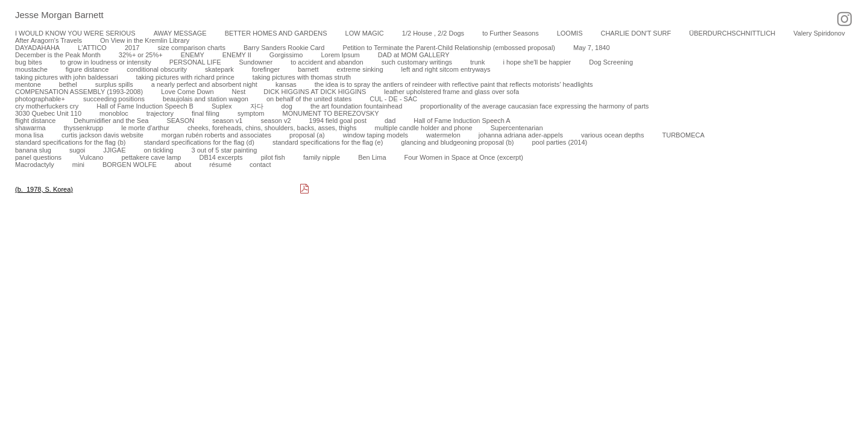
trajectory (160, 113)
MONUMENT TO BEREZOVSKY (331, 113)
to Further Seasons (511, 33)
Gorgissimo (286, 55)
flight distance (35, 121)
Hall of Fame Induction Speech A (462, 121)
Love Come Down (187, 92)
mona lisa (29, 135)
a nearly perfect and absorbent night (204, 84)
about (183, 165)
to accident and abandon (327, 62)
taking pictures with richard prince (185, 77)
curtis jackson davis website (102, 135)
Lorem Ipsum (340, 55)
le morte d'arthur (145, 128)
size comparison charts (191, 48)
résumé (220, 165)
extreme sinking (360, 69)
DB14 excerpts (221, 157)
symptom (251, 113)
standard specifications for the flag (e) (328, 142)
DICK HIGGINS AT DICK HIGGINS (315, 92)
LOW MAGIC (365, 33)
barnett (308, 69)
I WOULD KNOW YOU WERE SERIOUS (75, 33)
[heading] (52, 16)
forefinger (266, 69)
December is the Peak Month (58, 55)
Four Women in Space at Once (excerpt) (464, 157)
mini (78, 165)
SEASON (180, 121)
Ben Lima (372, 157)
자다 (257, 106)
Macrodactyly (35, 165)
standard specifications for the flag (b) (70, 142)
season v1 (227, 121)
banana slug (33, 150)
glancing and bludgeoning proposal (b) (457, 142)
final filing (206, 113)
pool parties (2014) (559, 142)
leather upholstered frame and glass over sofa (451, 92)
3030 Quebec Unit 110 (48, 113)
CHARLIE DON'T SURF (636, 33)
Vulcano (91, 157)
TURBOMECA (683, 135)
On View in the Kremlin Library (145, 40)
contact (260, 165)
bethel (68, 84)
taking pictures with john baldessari (67, 77)
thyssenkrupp (83, 128)
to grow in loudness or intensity (106, 62)
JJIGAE (114, 150)
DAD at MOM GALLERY (414, 55)
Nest (239, 92)
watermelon (443, 135)
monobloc (114, 113)
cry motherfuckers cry (47, 106)
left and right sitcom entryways (446, 69)
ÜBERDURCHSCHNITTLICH (732, 33)
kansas (286, 84)
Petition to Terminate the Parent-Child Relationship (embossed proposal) (449, 48)
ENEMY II (237, 55)
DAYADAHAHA (37, 48)
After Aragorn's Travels (49, 40)
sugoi (77, 150)
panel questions (38, 157)
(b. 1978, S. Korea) (44, 189)
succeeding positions (114, 99)
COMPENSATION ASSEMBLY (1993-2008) (79, 92)
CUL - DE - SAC (393, 99)
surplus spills (114, 84)
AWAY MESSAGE (180, 33)
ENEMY (193, 55)
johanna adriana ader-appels (521, 135)
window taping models (376, 135)
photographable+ (40, 99)
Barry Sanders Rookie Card (284, 48)
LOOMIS (570, 33)
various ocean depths (613, 135)
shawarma (30, 128)
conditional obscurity (157, 69)
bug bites (29, 62)
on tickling (159, 150)
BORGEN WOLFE (130, 165)
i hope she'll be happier (537, 62)
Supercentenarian (517, 128)
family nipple (322, 157)
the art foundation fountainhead (356, 106)
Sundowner (256, 62)
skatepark (219, 69)
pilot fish (273, 157)
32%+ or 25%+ (141, 55)
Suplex (222, 106)
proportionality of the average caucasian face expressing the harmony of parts (534, 106)
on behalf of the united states (309, 99)
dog (287, 106)
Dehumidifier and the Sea (111, 121)
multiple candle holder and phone (424, 128)
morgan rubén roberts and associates (216, 135)
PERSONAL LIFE (195, 62)
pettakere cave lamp (151, 157)
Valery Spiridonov (819, 33)
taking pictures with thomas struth (302, 77)
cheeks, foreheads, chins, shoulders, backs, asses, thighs (272, 128)
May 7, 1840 (592, 48)
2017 (132, 48)
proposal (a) (307, 135)
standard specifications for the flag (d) (199, 142)
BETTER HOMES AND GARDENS (276, 33)
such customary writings (417, 62)
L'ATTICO (92, 48)
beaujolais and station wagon (206, 99)
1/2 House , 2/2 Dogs (433, 33)
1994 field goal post (338, 121)
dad (390, 121)
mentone (28, 84)
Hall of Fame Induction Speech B (145, 106)
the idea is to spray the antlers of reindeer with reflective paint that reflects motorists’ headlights (454, 84)
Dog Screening (611, 62)
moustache (31, 69)
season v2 (275, 121)
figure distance (87, 69)
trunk (477, 62)
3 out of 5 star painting (224, 150)
